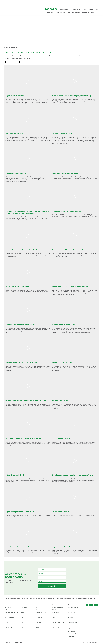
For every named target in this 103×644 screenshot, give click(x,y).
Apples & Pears (24, 607)
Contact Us (75, 9)
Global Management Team (73, 607)
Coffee (22, 617)
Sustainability (91, 9)
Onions (38, 610)
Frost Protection (8, 625)
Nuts (22, 630)
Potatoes (38, 615)
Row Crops (7, 630)
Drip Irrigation (8, 607)
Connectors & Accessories (57, 625)
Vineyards (38, 627)
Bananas (22, 612)
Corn (22, 622)
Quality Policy (71, 617)
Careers (85, 9)
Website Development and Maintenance (90, 642)
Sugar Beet (39, 620)
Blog (80, 9)
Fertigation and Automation (58, 622)
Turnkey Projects (63, 13)
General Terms (55, 630)
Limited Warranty (56, 627)
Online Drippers (55, 610)
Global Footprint (71, 612)
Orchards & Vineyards (9, 617)
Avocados (23, 610)
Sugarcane (39, 622)
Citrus (22, 620)
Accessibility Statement (73, 622)
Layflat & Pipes (55, 615)
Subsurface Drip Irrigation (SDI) (11, 612)
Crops (49, 13)
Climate (7, 622)
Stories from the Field (85, 13)
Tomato (38, 625)
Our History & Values (72, 610)
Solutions (53, 13)
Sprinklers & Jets (55, 612)
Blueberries (23, 615)
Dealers (97, 9)
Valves (53, 620)
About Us (92, 13)
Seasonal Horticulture (10, 615)
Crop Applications (24, 605)
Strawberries (39, 617)
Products (57, 13)
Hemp (22, 627)
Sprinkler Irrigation (9, 610)
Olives (38, 607)
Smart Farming (78, 13)
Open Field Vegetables (41, 612)
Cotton (22, 625)
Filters (53, 617)
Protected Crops (8, 627)
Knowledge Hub (71, 13)
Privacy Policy (70, 620)
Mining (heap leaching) (10, 620)
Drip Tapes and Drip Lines (57, 607)
